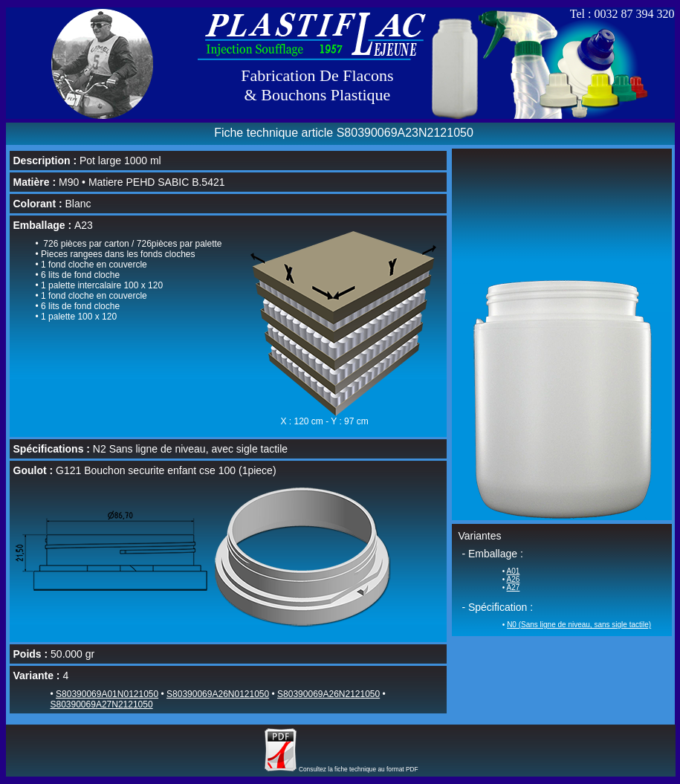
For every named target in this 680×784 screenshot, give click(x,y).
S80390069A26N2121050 (328, 694)
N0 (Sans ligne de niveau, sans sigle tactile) (579, 625)
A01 (514, 571)
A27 (514, 587)
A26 (514, 579)
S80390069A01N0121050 (107, 694)
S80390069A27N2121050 (102, 704)
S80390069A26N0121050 (218, 694)
